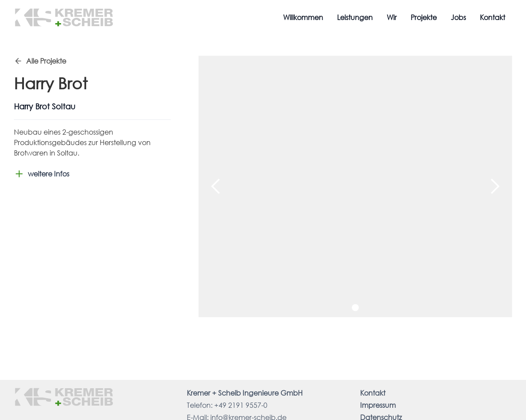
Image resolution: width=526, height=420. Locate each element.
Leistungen (355, 17)
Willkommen (303, 17)
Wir (392, 17)
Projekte (424, 17)
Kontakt (492, 17)
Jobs (458, 17)
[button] (216, 186)
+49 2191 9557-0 (241, 405)
